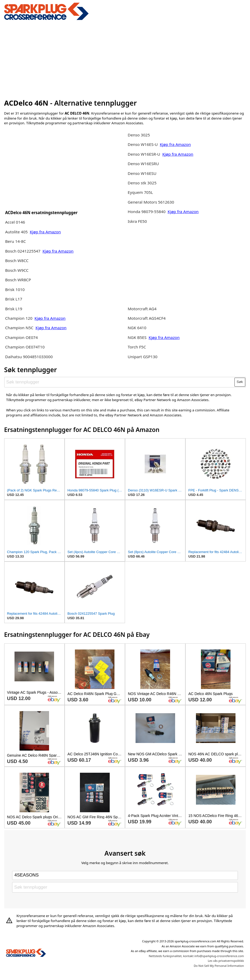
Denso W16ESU (142, 173)
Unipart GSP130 (143, 357)
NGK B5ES (137, 337)
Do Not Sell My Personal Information (219, 966)
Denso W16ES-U (143, 144)
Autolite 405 (16, 232)
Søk (240, 382)
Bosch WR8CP (18, 280)
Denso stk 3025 (142, 183)
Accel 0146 (15, 222)
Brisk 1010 (15, 289)
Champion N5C (20, 328)
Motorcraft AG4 (142, 309)
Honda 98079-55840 (147, 211)
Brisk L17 (14, 299)
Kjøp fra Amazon (45, 232)
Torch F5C (137, 347)
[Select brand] (125, 875)
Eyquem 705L (140, 192)
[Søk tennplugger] (119, 382)
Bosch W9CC (17, 270)
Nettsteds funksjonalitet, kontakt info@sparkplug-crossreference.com (196, 956)
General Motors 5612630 (151, 202)
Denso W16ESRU (143, 164)
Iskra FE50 (137, 221)
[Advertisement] (125, 59)
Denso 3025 (139, 135)
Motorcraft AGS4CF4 (147, 318)
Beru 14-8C (15, 241)
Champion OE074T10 (25, 347)
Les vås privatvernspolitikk (226, 961)
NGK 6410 (137, 328)
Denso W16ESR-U (144, 154)
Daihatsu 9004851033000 (29, 357)
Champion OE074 (21, 337)
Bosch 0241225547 (23, 251)
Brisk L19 (14, 309)
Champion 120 (19, 318)
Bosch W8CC (17, 260)
